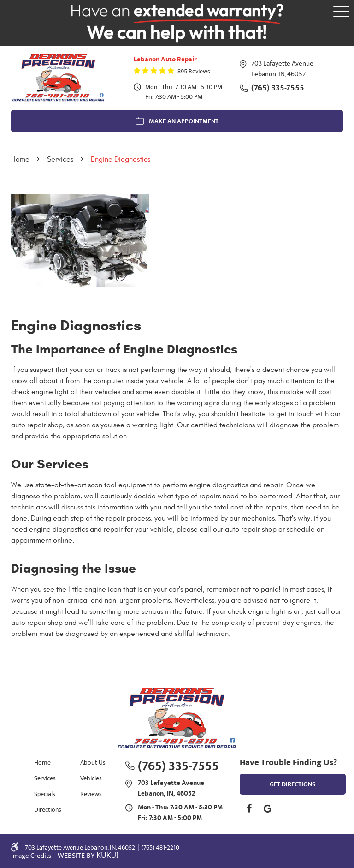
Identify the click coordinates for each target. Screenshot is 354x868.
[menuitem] (46, 762)
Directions (48, 810)
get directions (293, 784)
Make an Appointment (184, 121)
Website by (88, 856)
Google (267, 808)
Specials (45, 794)
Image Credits (32, 856)
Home (20, 159)
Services (60, 159)
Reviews (91, 794)
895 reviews (194, 72)
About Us (93, 763)
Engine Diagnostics (121, 159)
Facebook (249, 808)
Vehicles (91, 778)
